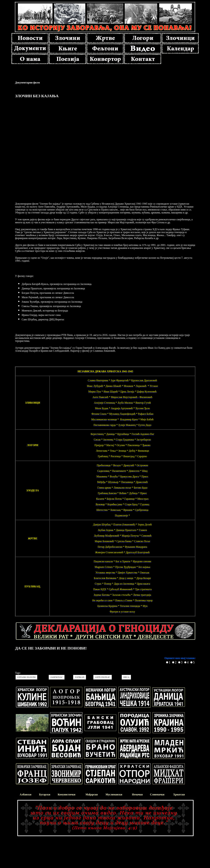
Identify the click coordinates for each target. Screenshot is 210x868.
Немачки (137, 794)
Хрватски (179, 794)
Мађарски (92, 794)
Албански (26, 794)
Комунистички (67, 794)
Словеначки (157, 794)
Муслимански (114, 794)
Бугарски (45, 794)
